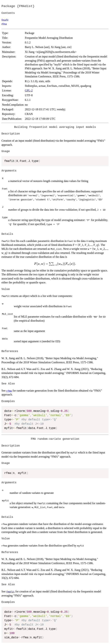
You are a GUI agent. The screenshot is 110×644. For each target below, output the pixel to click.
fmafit (5, 20)
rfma (4, 24)
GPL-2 (29, 90)
